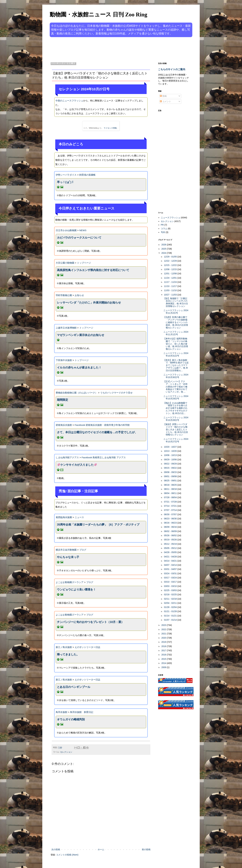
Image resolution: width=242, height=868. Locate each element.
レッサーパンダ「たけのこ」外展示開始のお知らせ (89, 303)
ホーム (101, 849)
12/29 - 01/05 (171, 257)
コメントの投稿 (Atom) (67, 855)
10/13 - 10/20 (171, 451)
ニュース (79, 517)
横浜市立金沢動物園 (66, 550)
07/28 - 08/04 (171, 497)
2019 (164, 642)
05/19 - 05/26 (171, 540)
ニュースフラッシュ (171, 218)
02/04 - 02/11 (171, 603)
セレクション (66, 752)
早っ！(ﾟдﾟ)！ (66, 182)
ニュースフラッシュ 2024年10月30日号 (176, 376)
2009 (164, 667)
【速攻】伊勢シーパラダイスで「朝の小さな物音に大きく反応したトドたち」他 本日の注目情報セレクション (176, 429)
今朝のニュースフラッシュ (69, 101)
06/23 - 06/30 (171, 519)
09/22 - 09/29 (171, 464)
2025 (164, 249)
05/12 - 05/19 (171, 544)
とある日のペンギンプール (74, 687)
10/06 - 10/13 (171, 455)
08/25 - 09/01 (171, 481)
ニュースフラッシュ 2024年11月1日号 (176, 333)
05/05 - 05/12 (171, 548)
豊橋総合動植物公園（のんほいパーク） (77, 393)
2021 (164, 634)
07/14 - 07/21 (171, 506)
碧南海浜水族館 (64, 425)
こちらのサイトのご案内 (172, 69)
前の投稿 (146, 849)
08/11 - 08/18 (171, 489)
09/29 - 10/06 (171, 460)
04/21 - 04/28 (171, 557)
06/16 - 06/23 (171, 523)
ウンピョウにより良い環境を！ (76, 590)
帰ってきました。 (68, 654)
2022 (164, 629)
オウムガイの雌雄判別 (71, 719)
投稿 (163, 96)
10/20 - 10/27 (171, 447)
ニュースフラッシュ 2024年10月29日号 (176, 397)
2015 (164, 659)
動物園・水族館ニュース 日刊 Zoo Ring (98, 15)
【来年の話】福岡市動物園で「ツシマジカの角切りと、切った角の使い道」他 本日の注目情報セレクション (176, 344)
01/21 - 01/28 (171, 611)
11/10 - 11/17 (171, 286)
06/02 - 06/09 (171, 531)
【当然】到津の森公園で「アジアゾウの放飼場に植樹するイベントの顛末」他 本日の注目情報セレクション (176, 322)
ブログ (83, 550)
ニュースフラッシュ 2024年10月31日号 (176, 354)
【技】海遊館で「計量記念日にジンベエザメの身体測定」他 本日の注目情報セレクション (176, 302)
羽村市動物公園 (64, 295)
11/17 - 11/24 (171, 282)
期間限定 (63, 400)
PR (162, 225)
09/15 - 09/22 (171, 468)
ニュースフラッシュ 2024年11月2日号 (176, 312)
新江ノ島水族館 (64, 647)
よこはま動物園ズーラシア (70, 582)
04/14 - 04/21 (171, 561)
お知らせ (79, 295)
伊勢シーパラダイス (66, 175)
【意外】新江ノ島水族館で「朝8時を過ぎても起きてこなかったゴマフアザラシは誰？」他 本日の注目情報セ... (176, 365)
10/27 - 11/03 (171, 295)
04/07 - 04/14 (171, 565)
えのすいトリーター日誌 (87, 647)
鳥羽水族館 (62, 712)
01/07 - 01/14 (171, 620)
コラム (164, 229)
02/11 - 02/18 (171, 599)
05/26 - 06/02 (171, 535)
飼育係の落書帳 (87, 175)
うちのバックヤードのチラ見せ (116, 393)
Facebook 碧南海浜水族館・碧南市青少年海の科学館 (102, 425)
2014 (164, 663)
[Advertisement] (109, 49)
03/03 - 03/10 (171, 586)
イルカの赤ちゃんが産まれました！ (79, 368)
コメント (165, 101)
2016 (164, 655)
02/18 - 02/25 (171, 594)
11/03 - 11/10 (171, 290)
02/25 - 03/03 (171, 590)
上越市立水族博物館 (66, 328)
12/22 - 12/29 (171, 261)
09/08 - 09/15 (171, 472)
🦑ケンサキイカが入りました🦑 (77, 465)
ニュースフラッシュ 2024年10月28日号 (176, 419)
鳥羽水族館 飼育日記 (82, 712)
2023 (164, 625)
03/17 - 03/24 (171, 578)
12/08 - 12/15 (171, 269)
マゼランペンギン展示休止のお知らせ (81, 335)
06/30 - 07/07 (171, 514)
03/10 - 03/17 (171, 582)
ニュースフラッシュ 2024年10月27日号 (176, 440)
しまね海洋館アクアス (67, 457)
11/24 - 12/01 (171, 278)
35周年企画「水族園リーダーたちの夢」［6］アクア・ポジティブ (98, 525)
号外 (163, 232)
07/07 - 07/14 (171, 510)
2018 (164, 646)
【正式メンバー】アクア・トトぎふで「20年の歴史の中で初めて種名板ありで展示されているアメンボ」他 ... (176, 387)
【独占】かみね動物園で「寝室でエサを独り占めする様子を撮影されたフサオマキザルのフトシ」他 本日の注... (175, 408)
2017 (164, 650)
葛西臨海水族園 (64, 517)
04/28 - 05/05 (171, 552)
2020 (164, 638)
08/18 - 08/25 (171, 485)
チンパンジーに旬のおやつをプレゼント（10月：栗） (90, 622)
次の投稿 (56, 849)
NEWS (83, 230)
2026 (164, 245)
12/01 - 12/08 (171, 274)
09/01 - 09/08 (171, 476)
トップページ (84, 263)
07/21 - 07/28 (171, 502)
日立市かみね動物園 (66, 230)
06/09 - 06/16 (171, 527)
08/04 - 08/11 (171, 493)
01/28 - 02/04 (171, 607)
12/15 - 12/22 (171, 265)
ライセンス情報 (110, 128)
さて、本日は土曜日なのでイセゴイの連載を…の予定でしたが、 (97, 432)
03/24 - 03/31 (171, 573)
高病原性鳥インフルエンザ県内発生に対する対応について (93, 270)
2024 (164, 253)
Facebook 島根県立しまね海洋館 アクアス (104, 457)
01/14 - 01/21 (171, 616)
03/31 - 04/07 (171, 569)
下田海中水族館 (64, 360)
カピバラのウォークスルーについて (79, 238)
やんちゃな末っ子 (68, 557)
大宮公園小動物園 (65, 263)
